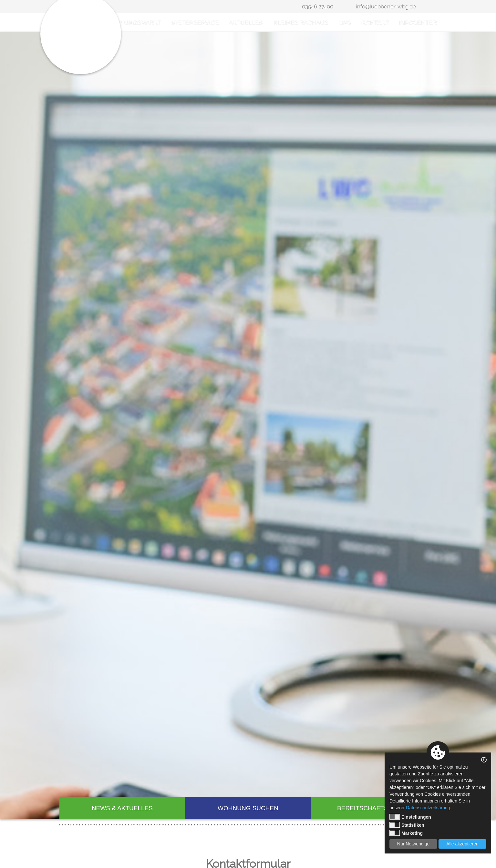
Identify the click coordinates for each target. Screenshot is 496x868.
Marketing (406, 833)
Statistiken (407, 825)
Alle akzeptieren (462, 844)
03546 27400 (318, 6)
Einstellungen (410, 817)
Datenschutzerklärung (428, 808)
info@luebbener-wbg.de (386, 6)
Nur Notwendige (413, 844)
